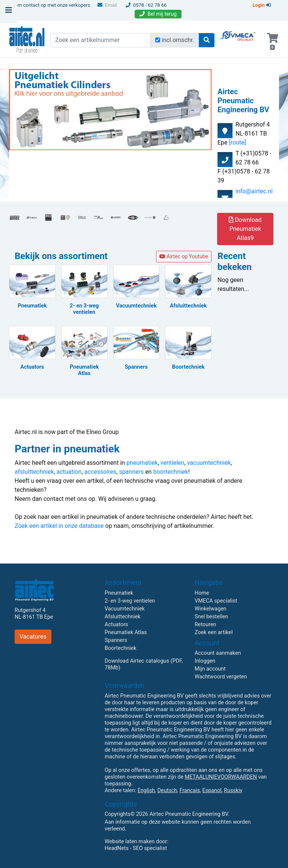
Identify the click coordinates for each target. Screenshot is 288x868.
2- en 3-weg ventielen (130, 601)
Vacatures (33, 637)
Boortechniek (121, 648)
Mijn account (210, 669)
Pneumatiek (119, 593)
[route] (238, 142)
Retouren (205, 625)
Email (107, 5)
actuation (69, 472)
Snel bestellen (211, 617)
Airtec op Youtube (184, 256)
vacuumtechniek (209, 463)
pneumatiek (142, 463)
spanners (131, 472)
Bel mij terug (158, 14)
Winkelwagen (211, 609)
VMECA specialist (216, 601)
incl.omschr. (178, 40)
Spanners (116, 640)
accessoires (100, 472)
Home (202, 593)
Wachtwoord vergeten (221, 677)
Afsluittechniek (123, 617)
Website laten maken (130, 842)
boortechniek (170, 472)
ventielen (172, 463)
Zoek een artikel (214, 632)
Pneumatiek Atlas (126, 632)
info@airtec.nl (254, 191)
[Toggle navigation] (9, 12)
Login (262, 5)
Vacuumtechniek (125, 609)
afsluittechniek (34, 472)
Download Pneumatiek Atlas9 (245, 229)
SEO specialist (150, 848)
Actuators (116, 625)
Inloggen (205, 661)
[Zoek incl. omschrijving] (158, 40)
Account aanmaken (218, 653)
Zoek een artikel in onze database (59, 526)
